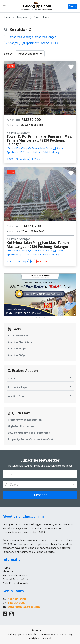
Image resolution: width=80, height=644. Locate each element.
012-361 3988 (17, 603)
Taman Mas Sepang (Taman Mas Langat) (31, 37)
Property (22, 17)
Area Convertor (18, 335)
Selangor (12, 43)
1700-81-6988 (17, 599)
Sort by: (9, 54)
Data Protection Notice (16, 583)
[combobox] (40, 485)
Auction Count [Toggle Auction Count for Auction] (40, 396)
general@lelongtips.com (24, 607)
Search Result (42, 17)
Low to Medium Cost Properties (29, 433)
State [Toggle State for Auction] (40, 378)
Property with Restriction (25, 420)
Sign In (73, 6)
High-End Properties (21, 426)
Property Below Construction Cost (31, 439)
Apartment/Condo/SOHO (40, 43)
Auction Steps (17, 348)
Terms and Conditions (16, 575)
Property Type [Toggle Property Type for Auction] (40, 387)
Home (6, 17)
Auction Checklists (20, 342)
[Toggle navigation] (4, 6)
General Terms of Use (16, 579)
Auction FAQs (16, 355)
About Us (8, 571)
